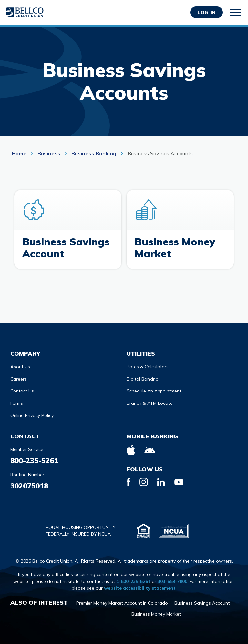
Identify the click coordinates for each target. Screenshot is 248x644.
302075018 (29, 483)
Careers (19, 376)
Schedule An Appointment (154, 388)
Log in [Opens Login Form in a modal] (207, 12)
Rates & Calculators (148, 364)
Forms (17, 401)
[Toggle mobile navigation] (236, 13)
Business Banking (94, 153)
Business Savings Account (202, 600)
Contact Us (22, 388)
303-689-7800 (172, 579)
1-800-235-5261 (133, 579)
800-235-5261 (34, 458)
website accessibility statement (140, 585)
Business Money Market (156, 611)
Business (49, 153)
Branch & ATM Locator (150, 401)
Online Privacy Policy (32, 413)
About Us (20, 364)
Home (20, 153)
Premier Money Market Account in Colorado (122, 600)
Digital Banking (143, 376)
